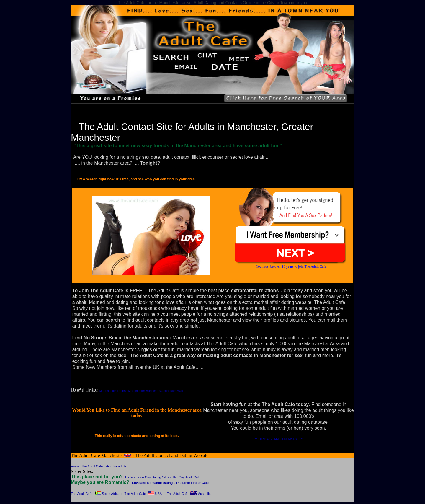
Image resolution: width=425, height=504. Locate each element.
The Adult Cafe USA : (144, 494)
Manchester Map (171, 391)
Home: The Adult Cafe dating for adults (99, 466)
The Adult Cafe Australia (189, 494)
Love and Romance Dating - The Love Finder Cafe (170, 483)
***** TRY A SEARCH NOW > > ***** (278, 439)
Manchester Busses (142, 391)
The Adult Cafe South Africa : (96, 494)
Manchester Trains (112, 391)
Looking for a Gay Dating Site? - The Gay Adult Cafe (163, 477)
